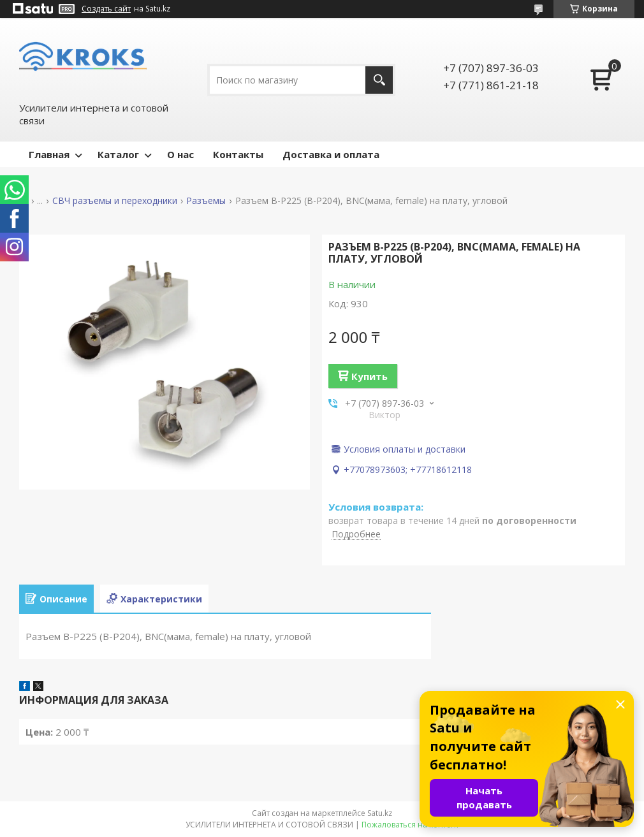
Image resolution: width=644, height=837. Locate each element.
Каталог (118, 154)
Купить (370, 376)
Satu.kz (380, 813)
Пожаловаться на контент (410, 825)
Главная (49, 154)
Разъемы (206, 201)
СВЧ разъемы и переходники (115, 201)
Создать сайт (106, 9)
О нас (180, 154)
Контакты (238, 154)
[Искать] (379, 80)
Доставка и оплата (331, 154)
